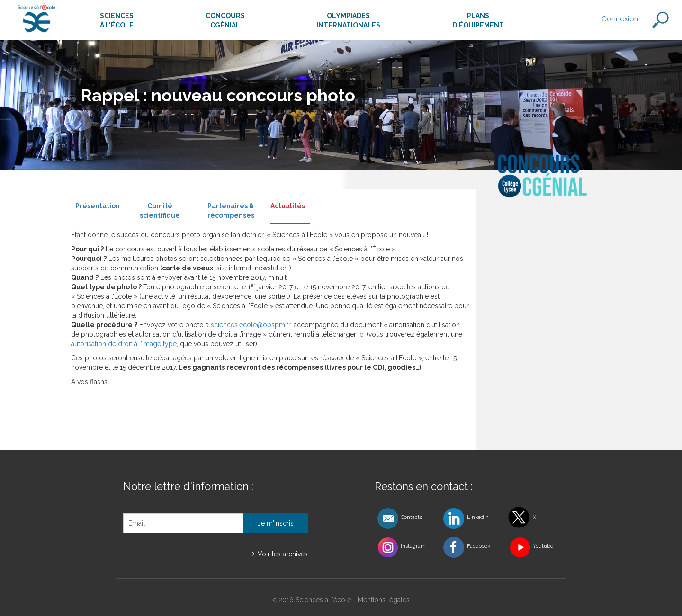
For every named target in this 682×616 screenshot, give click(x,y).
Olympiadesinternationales (348, 20)
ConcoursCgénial (225, 20)
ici (361, 334)
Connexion (620, 19)
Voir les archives (283, 554)
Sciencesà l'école (117, 20)
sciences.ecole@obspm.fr (251, 325)
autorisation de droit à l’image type (124, 344)
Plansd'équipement (478, 20)
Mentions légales (384, 600)
